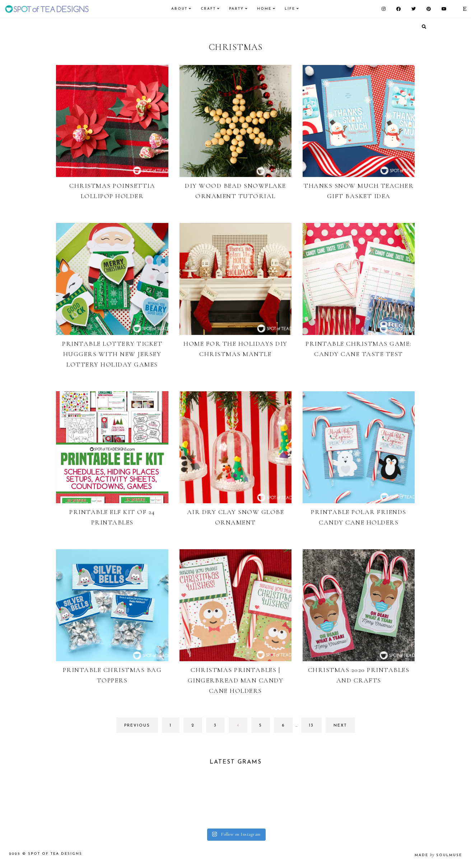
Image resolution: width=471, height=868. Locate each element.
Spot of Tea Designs (55, 854)
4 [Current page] (242, 727)
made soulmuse (438, 855)
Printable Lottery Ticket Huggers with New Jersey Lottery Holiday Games (112, 354)
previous (137, 726)
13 (315, 727)
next (340, 726)
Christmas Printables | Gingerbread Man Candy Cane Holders (236, 680)
